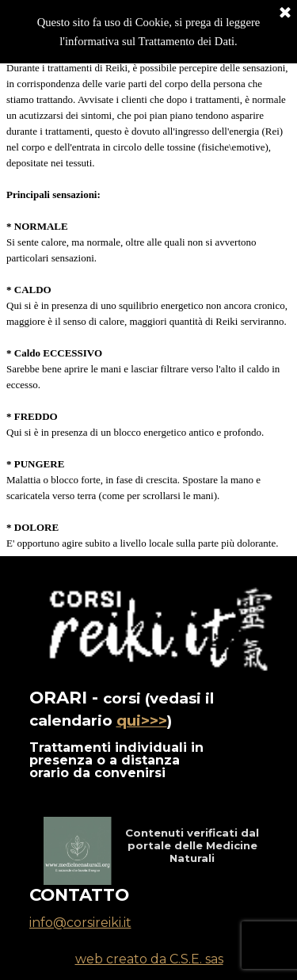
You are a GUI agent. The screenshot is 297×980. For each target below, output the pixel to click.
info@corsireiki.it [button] (80, 923)
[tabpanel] (148, 306)
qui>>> (142, 721)
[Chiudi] (285, 12)
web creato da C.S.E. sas (149, 959)
